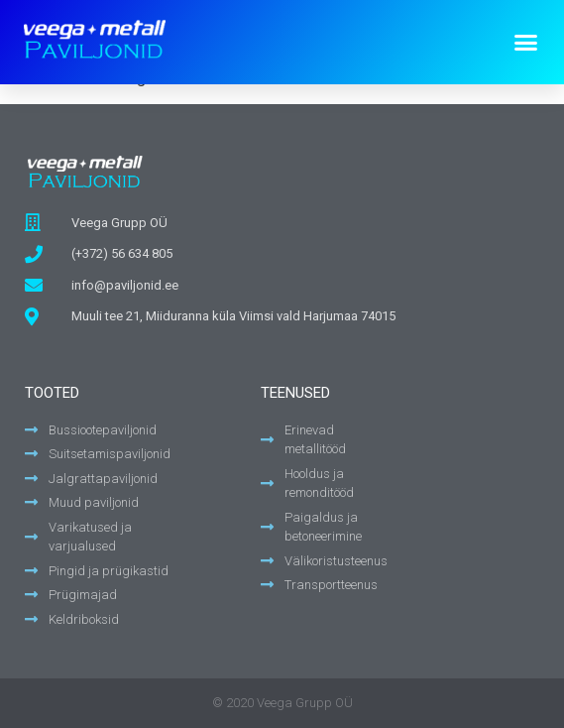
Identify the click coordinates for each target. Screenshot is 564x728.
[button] (526, 42)
